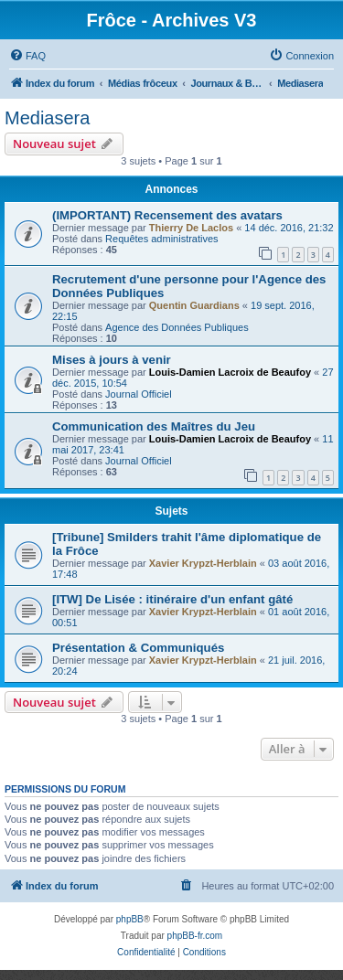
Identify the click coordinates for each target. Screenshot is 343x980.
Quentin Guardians (194, 305)
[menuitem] (27, 56)
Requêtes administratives (162, 239)
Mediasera (47, 118)
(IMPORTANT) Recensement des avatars (167, 215)
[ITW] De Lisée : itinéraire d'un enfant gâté (172, 599)
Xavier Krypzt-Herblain (203, 563)
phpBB (130, 919)
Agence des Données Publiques (177, 327)
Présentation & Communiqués (138, 648)
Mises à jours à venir (112, 360)
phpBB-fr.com (195, 936)
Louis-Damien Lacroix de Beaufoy (230, 372)
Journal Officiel (139, 394)
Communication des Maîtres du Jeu (154, 426)
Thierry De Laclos (191, 228)
